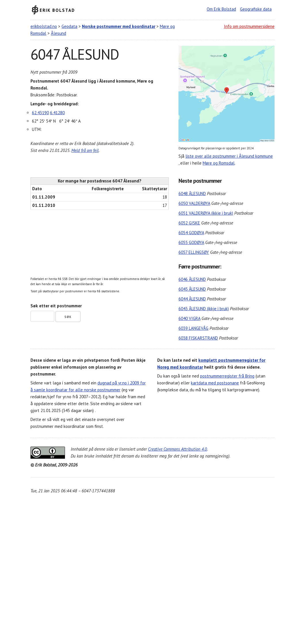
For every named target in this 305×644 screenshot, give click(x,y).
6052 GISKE (189, 223)
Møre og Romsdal (219, 163)
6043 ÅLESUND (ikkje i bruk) (204, 309)
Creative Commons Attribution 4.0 (178, 449)
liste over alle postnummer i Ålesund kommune (229, 156)
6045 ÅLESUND (192, 289)
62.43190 (40, 113)
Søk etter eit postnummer (56, 306)
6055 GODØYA (191, 242)
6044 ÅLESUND (192, 299)
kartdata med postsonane (215, 383)
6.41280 (57, 113)
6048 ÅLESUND (192, 194)
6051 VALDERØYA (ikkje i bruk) (206, 213)
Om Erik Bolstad (221, 9)
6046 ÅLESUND (192, 279)
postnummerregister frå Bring (227, 376)
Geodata (69, 26)
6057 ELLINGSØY (194, 252)
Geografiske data (256, 9)
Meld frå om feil (85, 150)
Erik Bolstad (57, 10)
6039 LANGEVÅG (193, 328)
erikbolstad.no (44, 26)
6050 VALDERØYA (194, 203)
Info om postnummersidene (249, 26)
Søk (68, 317)
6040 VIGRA (189, 318)
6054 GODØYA (191, 233)
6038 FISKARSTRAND (198, 338)
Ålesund (58, 33)
